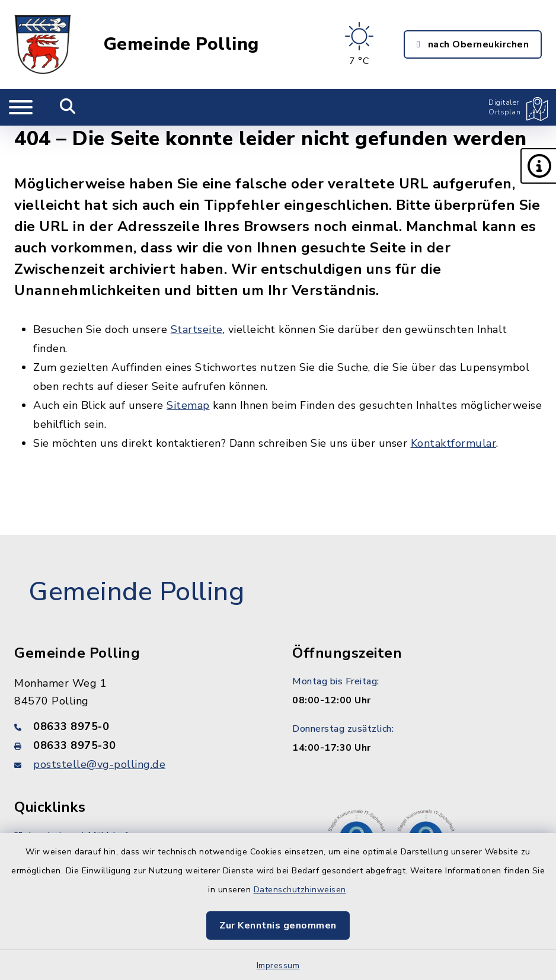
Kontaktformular (454, 443)
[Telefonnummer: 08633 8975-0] (139, 726)
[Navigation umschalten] (21, 107)
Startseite (197, 329)
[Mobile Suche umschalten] (68, 107)
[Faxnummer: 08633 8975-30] (139, 745)
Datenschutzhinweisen (300, 890)
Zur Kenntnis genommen (278, 925)
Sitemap (188, 405)
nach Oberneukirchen (473, 44)
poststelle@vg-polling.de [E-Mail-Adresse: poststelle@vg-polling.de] (99, 764)
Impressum (278, 965)
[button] (538, 166)
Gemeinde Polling (181, 44)
